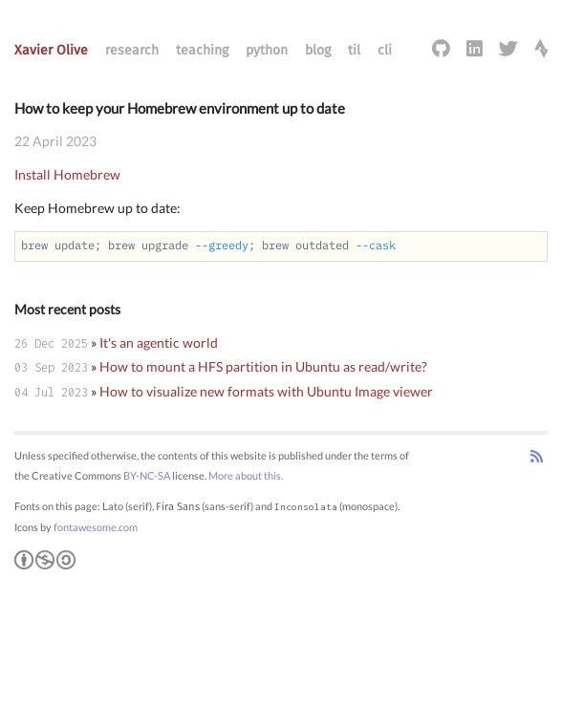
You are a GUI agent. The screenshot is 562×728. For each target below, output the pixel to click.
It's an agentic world (159, 343)
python (267, 50)
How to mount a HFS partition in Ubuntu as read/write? (263, 366)
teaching (202, 50)
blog (318, 50)
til (354, 50)
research (132, 50)
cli (385, 50)
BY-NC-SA (147, 475)
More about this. (246, 475)
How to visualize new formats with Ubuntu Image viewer (266, 391)
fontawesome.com (96, 527)
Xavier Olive (51, 50)
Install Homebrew (67, 174)
